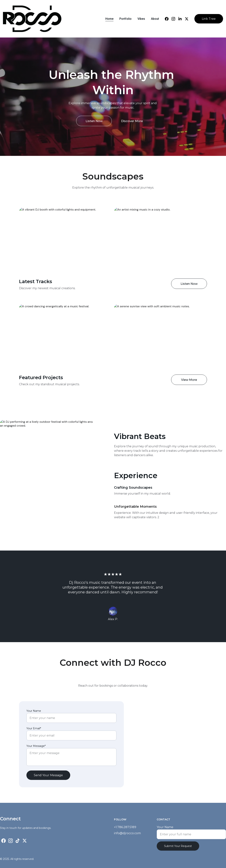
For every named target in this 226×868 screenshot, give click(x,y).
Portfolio (125, 19)
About (155, 19)
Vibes (141, 19)
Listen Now (94, 121)
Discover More (132, 121)
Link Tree (209, 19)
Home (109, 19)
